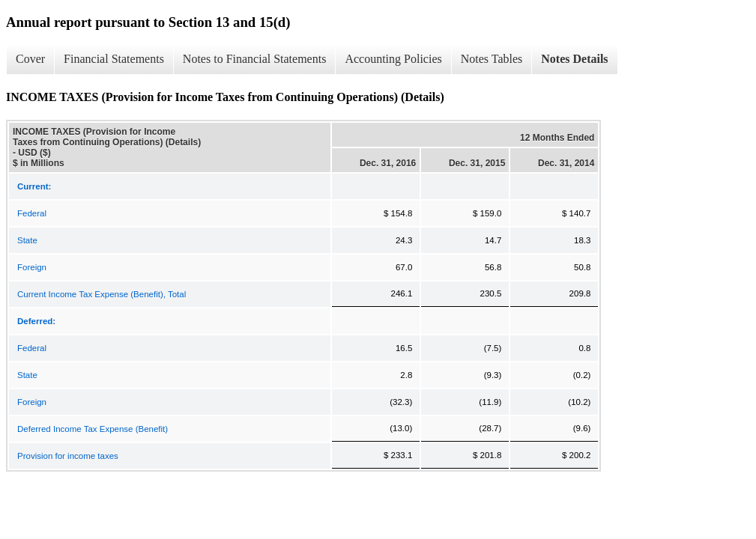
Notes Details (574, 59)
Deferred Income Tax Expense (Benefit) (93, 429)
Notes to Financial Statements (255, 59)
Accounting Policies (393, 59)
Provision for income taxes (68, 456)
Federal (32, 213)
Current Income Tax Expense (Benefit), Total (102, 294)
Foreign (32, 267)
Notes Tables (492, 59)
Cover (30, 59)
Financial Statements (114, 59)
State (27, 240)
